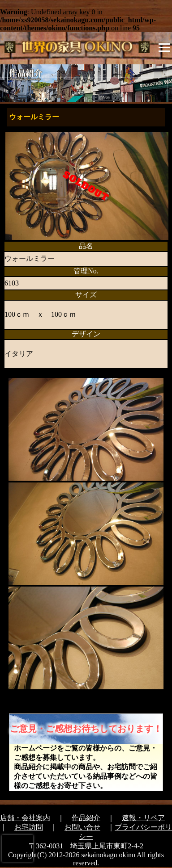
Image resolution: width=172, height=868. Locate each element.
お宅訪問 (29, 827)
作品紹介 (86, 818)
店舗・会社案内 (25, 818)
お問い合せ (82, 827)
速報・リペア (143, 818)
